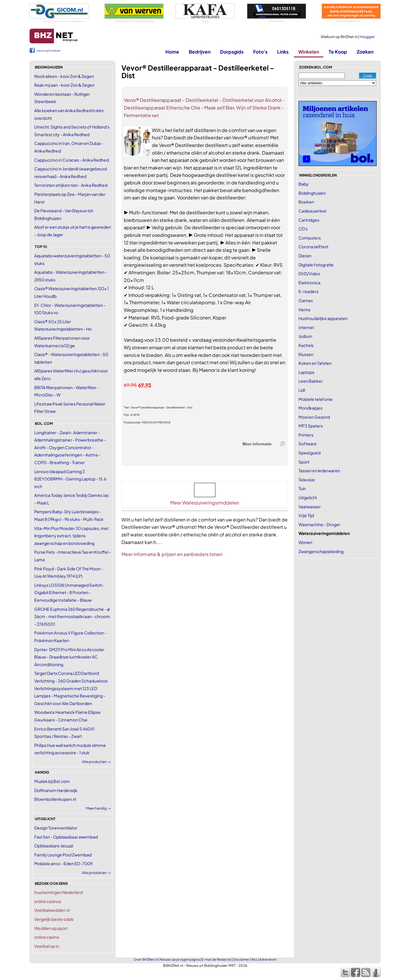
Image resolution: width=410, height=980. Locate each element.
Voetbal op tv (47, 946)
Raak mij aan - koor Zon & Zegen (64, 85)
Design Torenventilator (56, 828)
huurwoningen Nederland (59, 892)
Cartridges (309, 220)
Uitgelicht (308, 497)
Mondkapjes (310, 408)
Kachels (306, 345)
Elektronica (309, 283)
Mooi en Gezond (314, 417)
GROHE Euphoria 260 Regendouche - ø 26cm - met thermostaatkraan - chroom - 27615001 (72, 616)
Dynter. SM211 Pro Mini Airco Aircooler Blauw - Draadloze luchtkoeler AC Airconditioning (69, 657)
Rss (254, 959)
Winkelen (309, 52)
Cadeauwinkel (312, 211)
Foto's (260, 52)
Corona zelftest (313, 247)
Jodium (305, 336)
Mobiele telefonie (316, 399)
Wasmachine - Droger (319, 524)
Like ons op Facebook (48, 51)
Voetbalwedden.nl (52, 910)
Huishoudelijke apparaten (323, 318)
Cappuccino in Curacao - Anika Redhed (72, 160)
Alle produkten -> (96, 873)
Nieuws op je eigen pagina (180, 959)
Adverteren (268, 959)
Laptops (306, 372)
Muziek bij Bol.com (52, 781)
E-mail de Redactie (216, 959)
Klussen (306, 354)
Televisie (307, 480)
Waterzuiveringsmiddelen (324, 533)
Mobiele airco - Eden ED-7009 (63, 863)
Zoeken (365, 52)
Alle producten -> (96, 762)
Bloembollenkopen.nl (55, 799)
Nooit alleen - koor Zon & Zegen (64, 76)
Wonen (305, 542)
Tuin (302, 488)
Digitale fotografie (316, 265)
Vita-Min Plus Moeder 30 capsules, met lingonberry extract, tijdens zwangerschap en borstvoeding (71, 536)
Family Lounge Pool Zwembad (63, 855)
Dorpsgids (232, 52)
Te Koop (338, 52)
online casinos (48, 901)
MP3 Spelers (311, 426)
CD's (303, 229)
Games (306, 300)
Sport (304, 462)
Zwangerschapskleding (321, 551)
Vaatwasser (310, 507)
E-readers (308, 291)
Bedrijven (200, 52)
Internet (306, 327)
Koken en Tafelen (315, 363)
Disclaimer (241, 959)
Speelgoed (309, 453)
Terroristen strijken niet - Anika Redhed (71, 185)
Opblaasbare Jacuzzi (54, 846)
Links (283, 52)
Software (308, 444)
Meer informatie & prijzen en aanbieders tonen (172, 554)
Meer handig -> (98, 808)
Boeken (306, 202)
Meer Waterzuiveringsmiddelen (205, 503)
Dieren (305, 256)
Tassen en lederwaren (319, 471)
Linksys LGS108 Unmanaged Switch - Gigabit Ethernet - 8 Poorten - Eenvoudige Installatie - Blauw (70, 592)
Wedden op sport (51, 928)
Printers (306, 435)
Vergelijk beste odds (54, 919)
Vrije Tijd (306, 515)
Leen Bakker (311, 381)
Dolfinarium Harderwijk (56, 790)
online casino (47, 937)
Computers (310, 238)
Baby (304, 184)
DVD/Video (309, 273)
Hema (304, 309)
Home (172, 52)
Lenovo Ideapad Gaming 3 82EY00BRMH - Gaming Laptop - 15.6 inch (70, 479)
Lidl (302, 390)
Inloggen (367, 37)
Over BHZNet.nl (146, 959)
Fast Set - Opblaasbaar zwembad (66, 837)
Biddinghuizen (312, 193)
